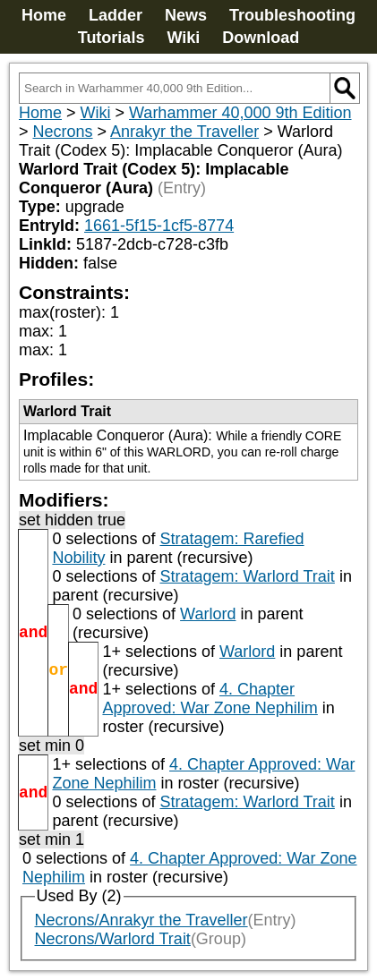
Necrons (63, 132)
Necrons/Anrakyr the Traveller (141, 920)
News (186, 15)
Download (261, 38)
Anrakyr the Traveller (184, 132)
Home (44, 15)
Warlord (208, 614)
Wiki (183, 38)
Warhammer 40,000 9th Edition (240, 113)
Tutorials (111, 38)
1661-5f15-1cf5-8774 (159, 226)
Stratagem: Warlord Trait (247, 576)
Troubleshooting (292, 15)
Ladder (116, 15)
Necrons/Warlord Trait (113, 939)
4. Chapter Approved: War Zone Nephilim (210, 699)
